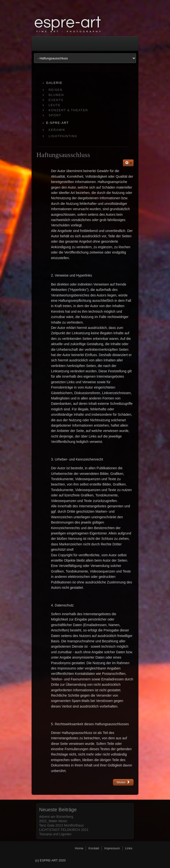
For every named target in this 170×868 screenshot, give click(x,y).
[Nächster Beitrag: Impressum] (123, 782)
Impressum (112, 848)
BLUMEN (56, 95)
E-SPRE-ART (58, 123)
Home (79, 848)
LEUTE (55, 105)
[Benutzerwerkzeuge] (128, 163)
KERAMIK (57, 130)
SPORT (55, 115)
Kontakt (94, 848)
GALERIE (54, 83)
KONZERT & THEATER (68, 110)
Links (129, 848)
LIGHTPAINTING (63, 136)
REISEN (55, 90)
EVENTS (56, 100)
